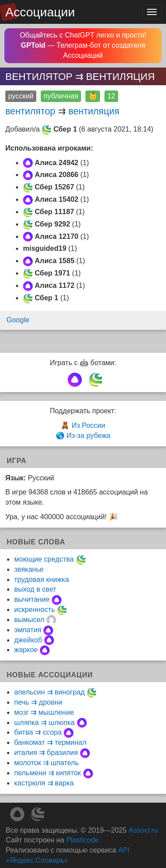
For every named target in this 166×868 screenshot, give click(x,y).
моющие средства (44, 559)
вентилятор (30, 111)
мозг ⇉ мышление (44, 712)
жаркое (26, 650)
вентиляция (94, 111)
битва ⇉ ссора (38, 732)
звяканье (29, 569)
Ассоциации (40, 12)
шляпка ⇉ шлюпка (44, 723)
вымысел (29, 620)
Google (18, 320)
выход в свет (35, 589)
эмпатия (28, 630)
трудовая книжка (42, 579)
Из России (89, 425)
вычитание (32, 599)
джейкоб (28, 640)
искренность (35, 609)
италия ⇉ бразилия (46, 753)
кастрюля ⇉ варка (44, 783)
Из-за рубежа (88, 436)
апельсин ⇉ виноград (49, 692)
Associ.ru (143, 830)
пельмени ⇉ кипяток (48, 773)
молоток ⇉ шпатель (46, 763)
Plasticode (82, 840)
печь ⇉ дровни (38, 702)
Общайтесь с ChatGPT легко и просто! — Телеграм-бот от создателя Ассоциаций (83, 45)
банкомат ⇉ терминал (50, 742)
